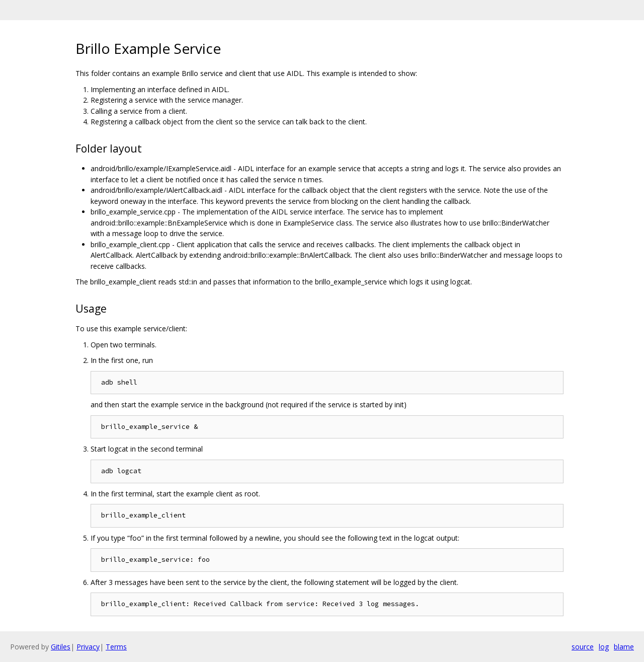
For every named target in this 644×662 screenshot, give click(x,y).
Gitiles (61, 647)
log (604, 647)
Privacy (88, 647)
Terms (116, 647)
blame (624, 647)
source (583, 647)
